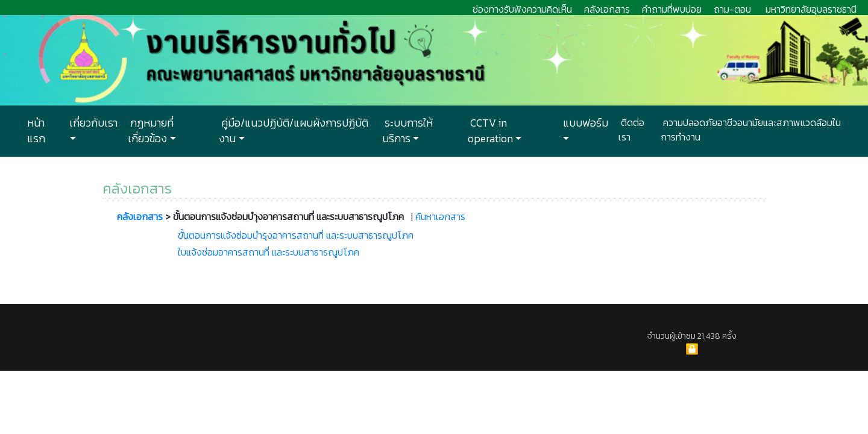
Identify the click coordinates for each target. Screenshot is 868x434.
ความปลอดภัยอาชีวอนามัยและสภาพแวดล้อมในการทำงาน (751, 130)
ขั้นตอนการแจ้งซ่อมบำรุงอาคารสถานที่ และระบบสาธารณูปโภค (296, 235)
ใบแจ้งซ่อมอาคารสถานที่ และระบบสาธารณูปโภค (269, 252)
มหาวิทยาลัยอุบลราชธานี (811, 9)
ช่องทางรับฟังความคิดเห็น (522, 9)
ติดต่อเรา (631, 130)
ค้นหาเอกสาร (440, 216)
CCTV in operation (490, 131)
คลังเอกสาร (607, 9)
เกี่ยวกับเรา (92, 123)
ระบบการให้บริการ (407, 131)
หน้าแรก (36, 131)
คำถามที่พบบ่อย (672, 9)
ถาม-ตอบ (732, 9)
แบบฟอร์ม (584, 123)
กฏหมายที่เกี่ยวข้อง (151, 131)
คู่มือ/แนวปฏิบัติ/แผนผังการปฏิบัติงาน (294, 131)
